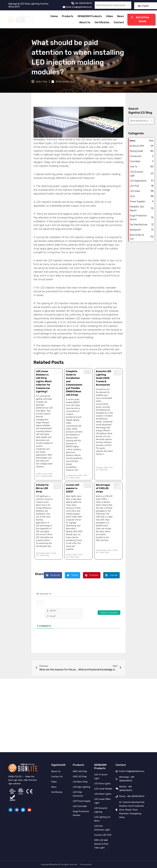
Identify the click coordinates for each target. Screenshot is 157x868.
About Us (85, 22)
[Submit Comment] (109, 613)
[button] (53, 575)
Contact (119, 22)
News (121, 16)
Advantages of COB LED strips (103, 488)
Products (68, 16)
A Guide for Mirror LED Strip (42, 488)
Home (54, 16)
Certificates (102, 22)
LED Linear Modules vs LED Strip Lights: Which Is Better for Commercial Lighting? (44, 381)
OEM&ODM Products (90, 16)
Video (110, 16)
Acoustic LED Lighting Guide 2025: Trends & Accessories (104, 378)
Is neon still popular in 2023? (73, 488)
